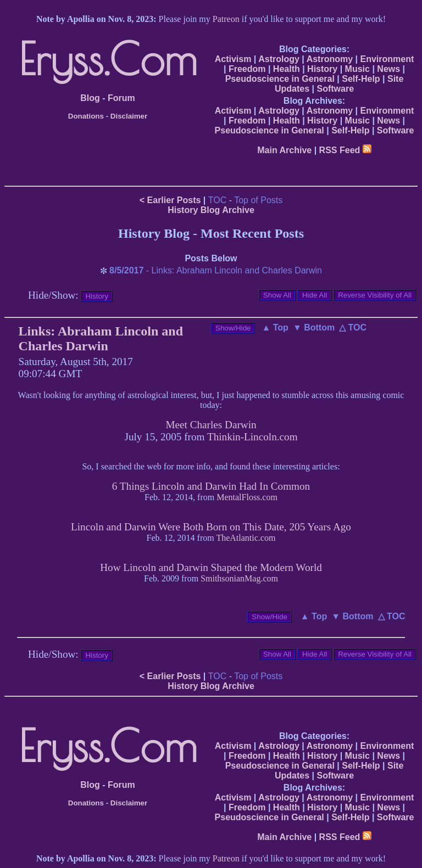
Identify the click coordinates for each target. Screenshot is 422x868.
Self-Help (361, 79)
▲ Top (275, 327)
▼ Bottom (314, 327)
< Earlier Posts (170, 200)
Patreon (226, 19)
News (388, 69)
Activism (233, 59)
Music (357, 69)
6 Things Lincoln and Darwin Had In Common (211, 486)
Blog (90, 98)
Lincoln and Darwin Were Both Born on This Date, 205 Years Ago (211, 527)
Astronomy (330, 59)
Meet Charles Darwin (211, 425)
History (322, 69)
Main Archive (284, 150)
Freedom (247, 69)
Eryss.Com (108, 59)
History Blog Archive (211, 210)
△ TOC (353, 327)
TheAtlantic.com (246, 538)
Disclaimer (129, 116)
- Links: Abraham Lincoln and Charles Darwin (216, 270)
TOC (217, 200)
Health (287, 69)
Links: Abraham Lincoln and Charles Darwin (101, 338)
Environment (387, 59)
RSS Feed (345, 150)
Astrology (279, 59)
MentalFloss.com (247, 497)
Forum (121, 98)
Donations (86, 116)
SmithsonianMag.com (239, 578)
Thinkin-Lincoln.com (252, 437)
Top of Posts (258, 200)
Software (335, 89)
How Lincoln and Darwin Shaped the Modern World (211, 567)
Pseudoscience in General (280, 79)
